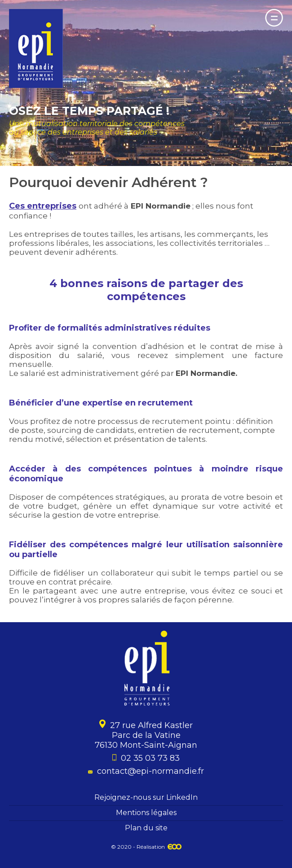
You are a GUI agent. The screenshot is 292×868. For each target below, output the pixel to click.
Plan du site (146, 828)
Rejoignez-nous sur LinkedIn (146, 797)
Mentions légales (146, 813)
